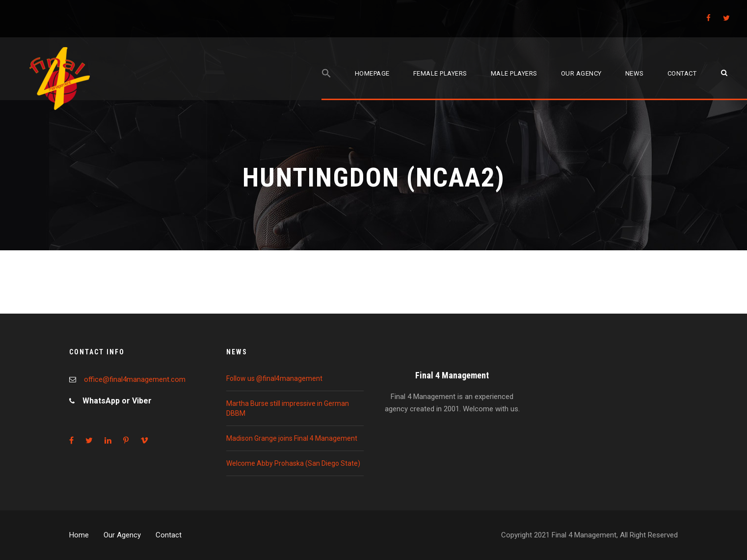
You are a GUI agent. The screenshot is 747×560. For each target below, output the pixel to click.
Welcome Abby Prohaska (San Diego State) (293, 463)
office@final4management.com (135, 379)
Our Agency (122, 535)
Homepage (372, 73)
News (635, 73)
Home (79, 535)
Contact (682, 73)
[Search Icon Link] (326, 84)
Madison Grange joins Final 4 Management (292, 438)
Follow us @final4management (274, 378)
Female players (440, 73)
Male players (514, 73)
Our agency (581, 73)
